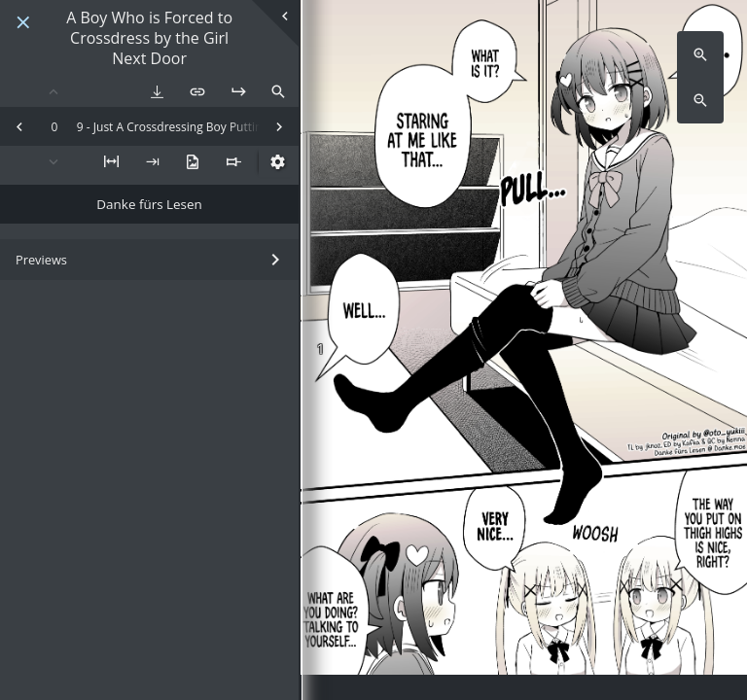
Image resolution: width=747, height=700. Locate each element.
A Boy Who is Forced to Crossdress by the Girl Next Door (149, 38)
